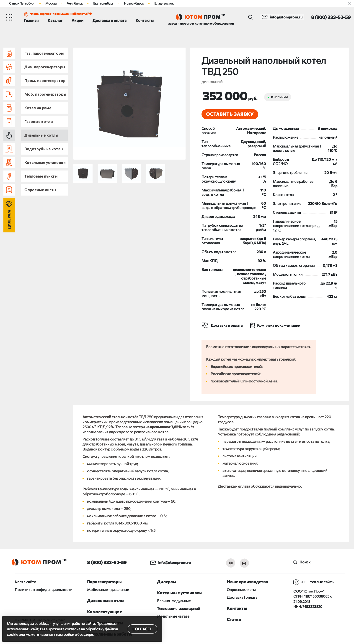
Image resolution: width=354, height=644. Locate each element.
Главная (31, 20)
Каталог (55, 20)
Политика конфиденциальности (44, 589)
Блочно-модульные (174, 600)
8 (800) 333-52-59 (107, 562)
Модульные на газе (173, 615)
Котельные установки (180, 592)
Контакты (145, 20)
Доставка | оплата (242, 597)
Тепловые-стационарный (178, 608)
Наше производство (248, 581)
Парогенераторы (104, 581)
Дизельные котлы (106, 600)
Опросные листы (241, 589)
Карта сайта (25, 581)
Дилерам (9, 220)
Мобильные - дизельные (108, 589)
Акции (78, 20)
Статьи (234, 619)
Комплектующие (105, 611)
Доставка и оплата (110, 20)
